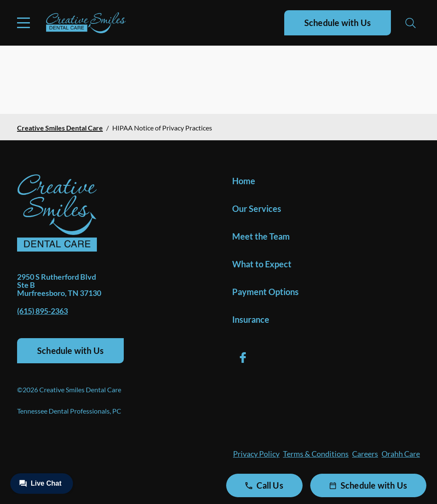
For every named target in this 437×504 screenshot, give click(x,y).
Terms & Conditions (316, 454)
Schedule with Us (338, 23)
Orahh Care (401, 454)
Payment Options (265, 292)
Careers (365, 454)
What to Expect (262, 264)
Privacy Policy (256, 454)
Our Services (257, 209)
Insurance (251, 319)
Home (244, 181)
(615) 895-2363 (42, 311)
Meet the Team (261, 236)
